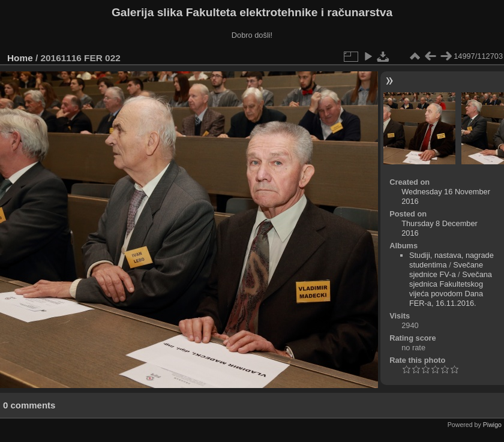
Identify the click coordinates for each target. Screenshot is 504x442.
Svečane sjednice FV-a (446, 270)
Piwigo (492, 425)
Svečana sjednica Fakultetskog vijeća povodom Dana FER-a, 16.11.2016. (451, 289)
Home (20, 58)
